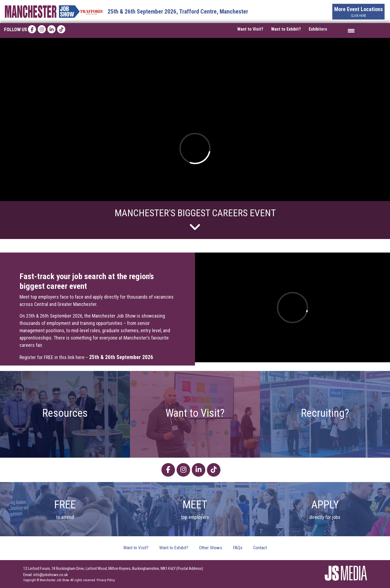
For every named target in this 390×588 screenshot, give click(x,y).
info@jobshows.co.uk (51, 575)
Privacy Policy (106, 580)
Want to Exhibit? (286, 29)
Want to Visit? (250, 29)
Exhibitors (318, 29)
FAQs (238, 548)
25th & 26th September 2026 (122, 357)
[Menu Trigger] (351, 30)
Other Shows (211, 548)
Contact (260, 548)
